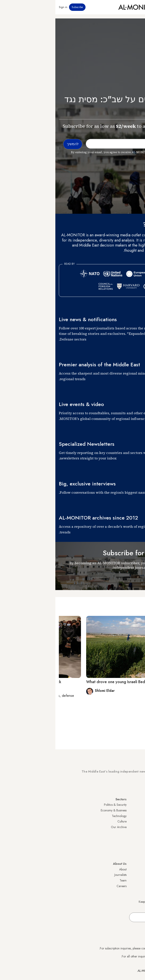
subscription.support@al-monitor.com (119, 948)
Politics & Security (60, 805)
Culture (67, 821)
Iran (139, 816)
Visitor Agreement (130, 869)
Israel (138, 827)
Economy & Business (58, 810)
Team (68, 880)
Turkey (137, 805)
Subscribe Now (126, 784)
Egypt (138, 838)
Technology (64, 816)
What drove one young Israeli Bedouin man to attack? (77, 682)
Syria (138, 855)
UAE (139, 821)
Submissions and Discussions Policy (119, 886)
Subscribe (22, 7)
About (68, 869)
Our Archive (63, 827)
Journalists (65, 875)
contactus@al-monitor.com (125, 956)
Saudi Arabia (133, 810)
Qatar (138, 844)
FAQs (138, 880)
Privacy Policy (133, 875)
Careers (66, 886)
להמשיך (132, 578)
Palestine (136, 832)
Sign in (8, 7)
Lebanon (136, 849)
